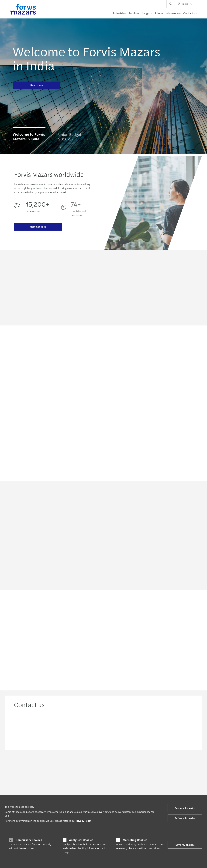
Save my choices (185, 845)
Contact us (190, 13)
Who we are (173, 13)
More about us (38, 227)
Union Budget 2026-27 (70, 138)
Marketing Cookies (135, 840)
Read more (37, 85)
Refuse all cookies (185, 818)
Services (134, 13)
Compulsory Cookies (29, 840)
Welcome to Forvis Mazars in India (87, 58)
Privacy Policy (84, 821)
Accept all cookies (185, 808)
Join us (159, 13)
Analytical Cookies (81, 840)
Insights (147, 13)
